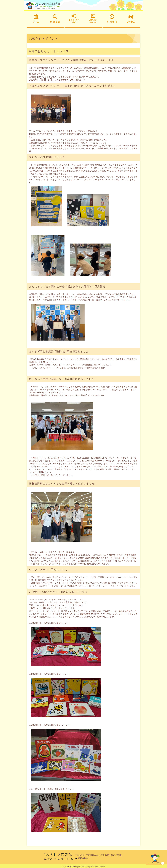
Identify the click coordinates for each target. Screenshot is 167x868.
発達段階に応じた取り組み (100, 366)
